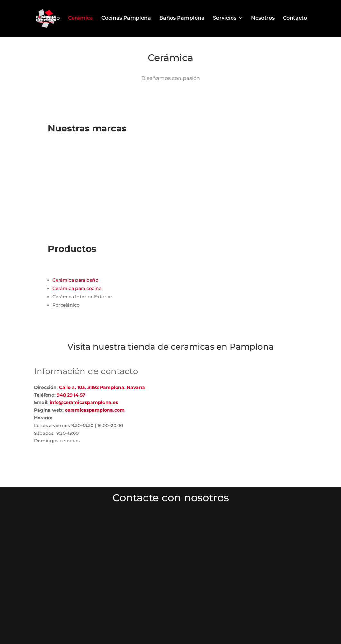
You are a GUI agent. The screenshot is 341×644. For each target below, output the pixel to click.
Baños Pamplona (182, 19)
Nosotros (263, 19)
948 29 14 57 (71, 395)
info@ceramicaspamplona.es (84, 402)
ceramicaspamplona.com (94, 410)
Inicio (52, 19)
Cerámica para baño (75, 280)
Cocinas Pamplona (126, 19)
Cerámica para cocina (77, 288)
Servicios (225, 19)
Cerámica (81, 19)
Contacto (295, 19)
